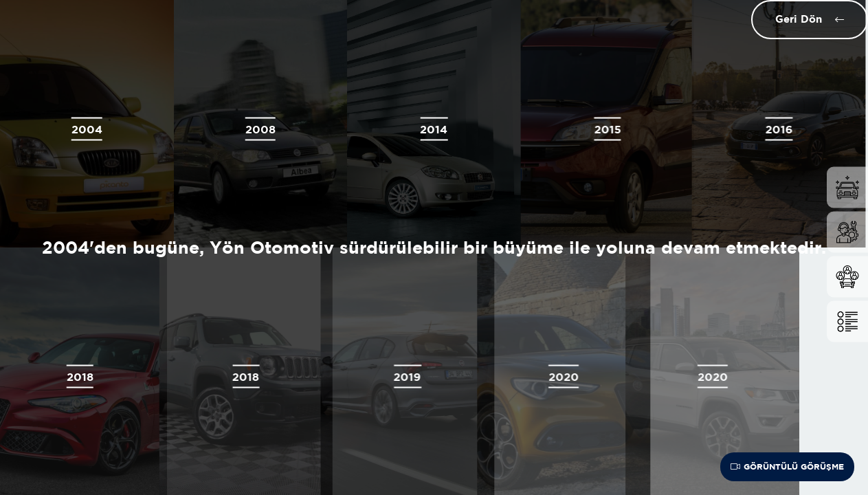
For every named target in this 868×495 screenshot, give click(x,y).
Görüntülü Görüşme (787, 466)
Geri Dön (798, 19)
